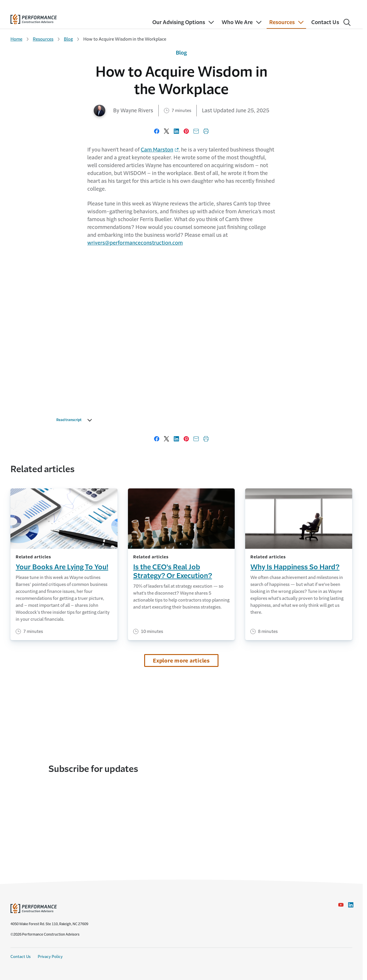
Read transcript (76, 420)
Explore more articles (181, 661)
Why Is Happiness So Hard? (295, 567)
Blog (68, 39)
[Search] (347, 22)
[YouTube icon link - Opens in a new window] (341, 905)
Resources (43, 39)
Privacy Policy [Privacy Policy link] (50, 957)
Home (16, 39)
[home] (34, 18)
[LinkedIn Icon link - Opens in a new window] (351, 905)
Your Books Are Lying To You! (62, 567)
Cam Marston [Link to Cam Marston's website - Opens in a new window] (157, 150)
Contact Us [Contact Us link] (21, 957)
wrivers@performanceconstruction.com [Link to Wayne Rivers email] (135, 243)
